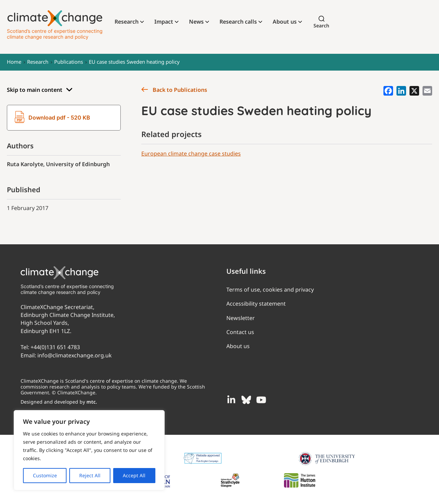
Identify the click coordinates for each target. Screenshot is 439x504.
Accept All (134, 475)
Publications (69, 62)
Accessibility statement (256, 304)
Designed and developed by (59, 402)
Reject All (90, 475)
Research (127, 22)
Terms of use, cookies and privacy (270, 290)
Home (14, 62)
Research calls (238, 22)
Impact (164, 22)
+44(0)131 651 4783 (55, 347)
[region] (89, 450)
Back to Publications (174, 90)
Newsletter (241, 318)
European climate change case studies (191, 153)
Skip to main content (40, 90)
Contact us (240, 332)
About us (285, 22)
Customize (45, 475)
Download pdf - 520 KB (52, 118)
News (196, 22)
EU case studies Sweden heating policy (134, 62)
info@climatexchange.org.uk (75, 355)
